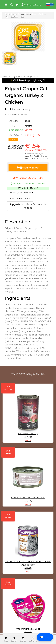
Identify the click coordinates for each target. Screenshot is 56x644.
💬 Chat (45, 637)
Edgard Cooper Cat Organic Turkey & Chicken (26, 95)
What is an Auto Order (28, 178)
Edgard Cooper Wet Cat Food (24, 14)
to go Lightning (28, 80)
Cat (22, 17)
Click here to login (33, 5)
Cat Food (14, 17)
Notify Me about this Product (28, 184)
